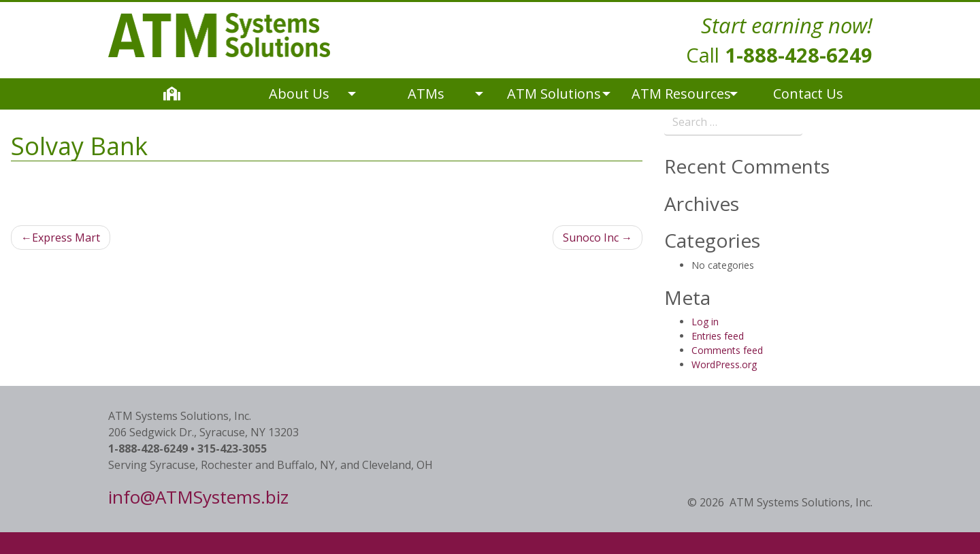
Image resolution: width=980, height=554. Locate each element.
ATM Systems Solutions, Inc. (801, 502)
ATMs (426, 94)
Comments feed (727, 350)
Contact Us (808, 94)
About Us (299, 94)
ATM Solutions (554, 94)
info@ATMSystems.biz (198, 497)
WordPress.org (724, 364)
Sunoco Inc (591, 238)
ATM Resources (681, 94)
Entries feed (718, 336)
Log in (705, 322)
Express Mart (66, 238)
